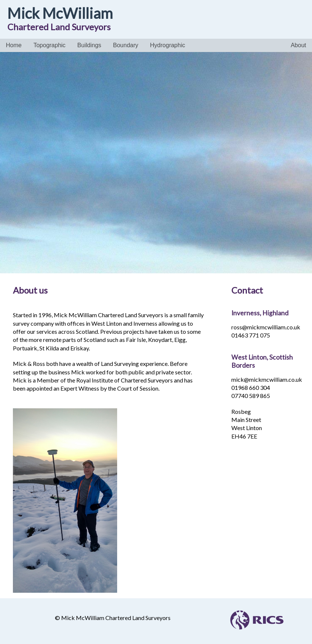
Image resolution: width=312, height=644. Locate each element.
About (298, 45)
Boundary (126, 45)
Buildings (89, 45)
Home (14, 45)
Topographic (50, 45)
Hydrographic (167, 45)
